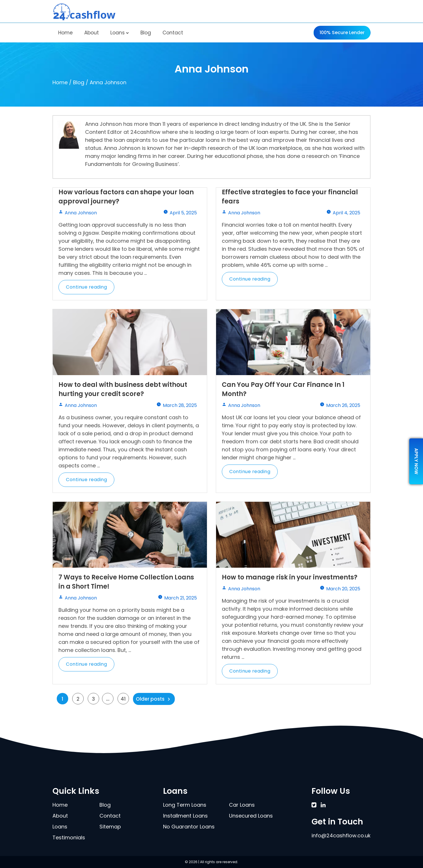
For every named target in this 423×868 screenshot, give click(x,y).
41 (123, 699)
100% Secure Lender (342, 33)
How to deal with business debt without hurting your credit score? (123, 389)
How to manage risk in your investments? (290, 577)
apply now (416, 461)
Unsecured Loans (251, 816)
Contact (173, 33)
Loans (120, 33)
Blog (146, 33)
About (92, 33)
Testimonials (69, 837)
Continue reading (90, 289)
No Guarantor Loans (189, 827)
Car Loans (242, 805)
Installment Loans (185, 816)
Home (65, 33)
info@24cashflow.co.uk (341, 835)
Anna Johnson (81, 213)
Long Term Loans (185, 805)
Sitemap (110, 827)
